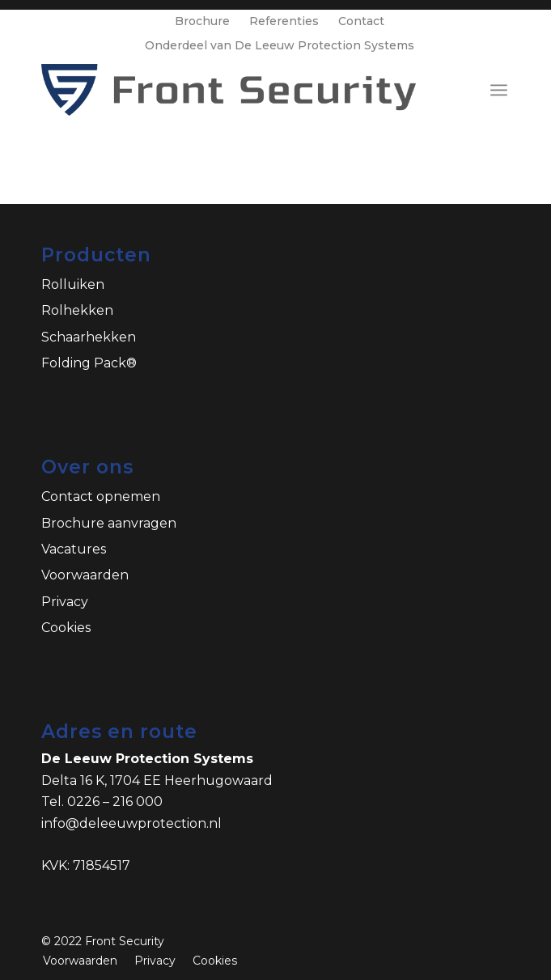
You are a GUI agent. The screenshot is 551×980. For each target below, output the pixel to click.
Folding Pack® (89, 363)
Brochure (202, 21)
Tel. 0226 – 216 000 (102, 802)
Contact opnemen (101, 496)
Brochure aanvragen (109, 523)
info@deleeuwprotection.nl (131, 823)
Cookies (66, 628)
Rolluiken (73, 284)
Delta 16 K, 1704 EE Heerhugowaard (157, 781)
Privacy (65, 602)
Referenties (284, 21)
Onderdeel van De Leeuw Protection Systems (280, 45)
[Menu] (499, 90)
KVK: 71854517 (86, 865)
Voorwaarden (85, 575)
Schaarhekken (89, 337)
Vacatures (74, 549)
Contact (361, 21)
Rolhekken (77, 310)
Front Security (125, 941)
